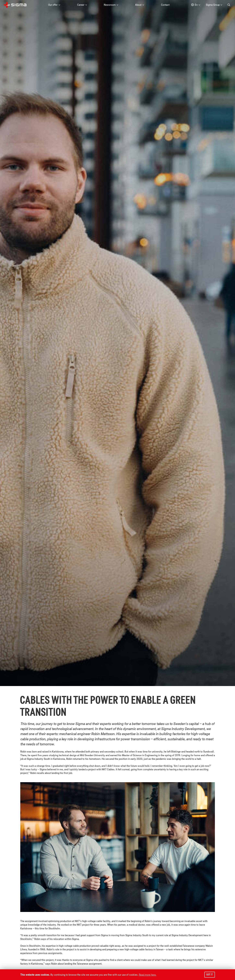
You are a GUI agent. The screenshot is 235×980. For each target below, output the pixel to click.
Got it (210, 974)
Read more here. (148, 975)
